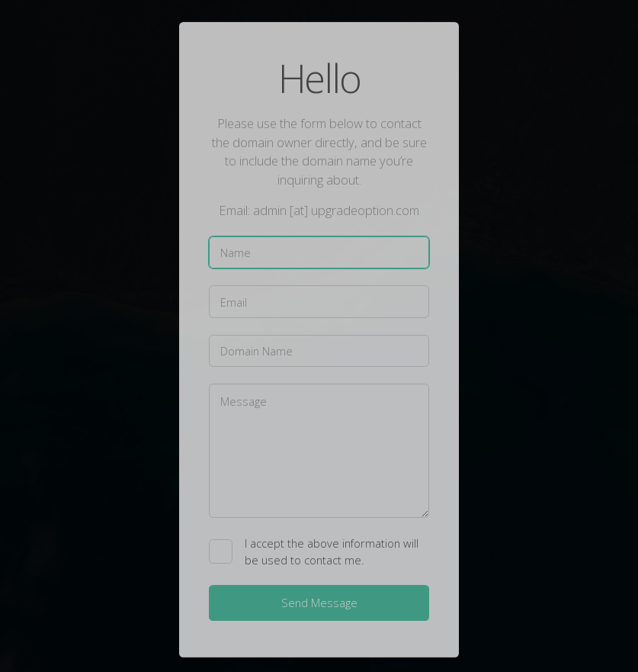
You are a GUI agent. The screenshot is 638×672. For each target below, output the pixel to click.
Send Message (319, 603)
